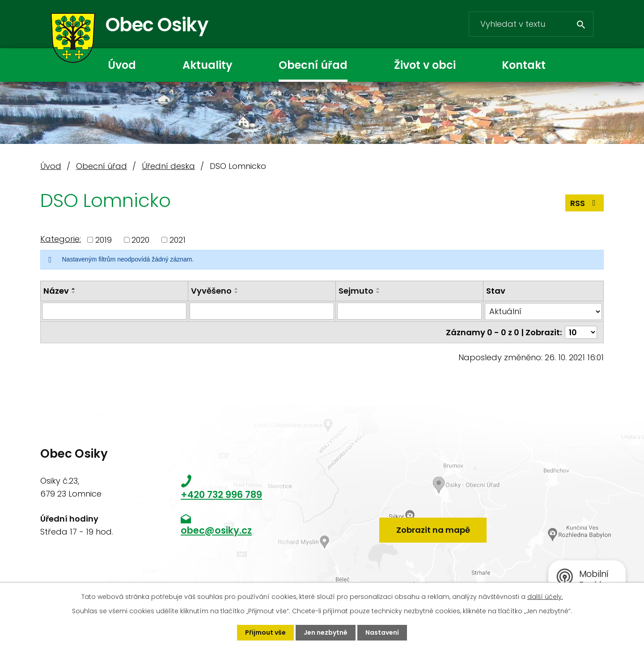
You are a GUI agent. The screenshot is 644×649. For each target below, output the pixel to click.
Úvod (122, 65)
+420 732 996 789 (221, 495)
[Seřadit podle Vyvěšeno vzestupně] (237, 289)
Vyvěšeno (211, 291)
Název (56, 291)
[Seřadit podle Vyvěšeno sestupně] (237, 292)
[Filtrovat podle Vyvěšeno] (262, 311)
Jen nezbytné (326, 632)
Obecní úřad (313, 65)
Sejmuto (356, 291)
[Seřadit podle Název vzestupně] (74, 289)
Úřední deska (168, 166)
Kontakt (524, 65)
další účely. (545, 597)
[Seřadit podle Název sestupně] (74, 292)
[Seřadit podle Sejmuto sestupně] (378, 292)
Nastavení (382, 632)
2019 (104, 240)
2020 (140, 240)
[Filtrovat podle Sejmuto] (409, 311)
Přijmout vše (265, 632)
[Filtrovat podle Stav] (543, 311)
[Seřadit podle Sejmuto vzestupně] (378, 289)
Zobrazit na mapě (433, 530)
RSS (585, 203)
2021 (178, 240)
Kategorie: (61, 239)
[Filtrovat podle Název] (114, 311)
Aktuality (207, 65)
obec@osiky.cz (216, 530)
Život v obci (425, 65)
